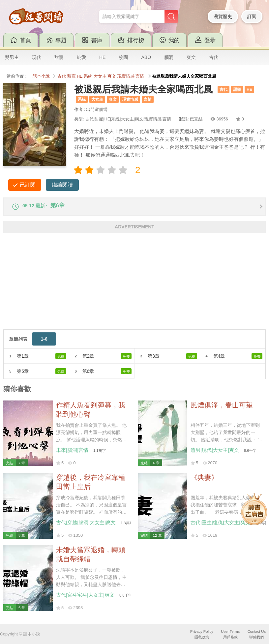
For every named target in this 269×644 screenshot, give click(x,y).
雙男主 (12, 57)
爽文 (191, 57)
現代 (37, 57)
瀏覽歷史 (223, 16)
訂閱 (252, 16)
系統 (88, 76)
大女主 (100, 76)
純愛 (81, 57)
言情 (140, 76)
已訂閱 (28, 185)
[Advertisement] (134, 287)
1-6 (44, 342)
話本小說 (41, 76)
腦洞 (169, 57)
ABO (146, 57)
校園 (123, 57)
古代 (214, 57)
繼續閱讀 (62, 185)
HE (102, 57)
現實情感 (126, 76)
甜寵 (59, 57)
